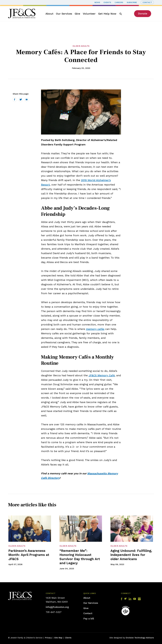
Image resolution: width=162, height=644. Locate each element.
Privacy (48, 638)
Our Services (64, 14)
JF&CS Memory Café (102, 375)
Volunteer (89, 14)
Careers (119, 2)
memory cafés (95, 329)
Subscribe (132, 2)
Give (77, 14)
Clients (68, 638)
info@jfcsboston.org (57, 607)
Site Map (58, 638)
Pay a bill (89, 618)
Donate (143, 14)
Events (107, 2)
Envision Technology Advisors (140, 638)
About (49, 14)
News (97, 2)
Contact (147, 2)
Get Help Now (107, 14)
